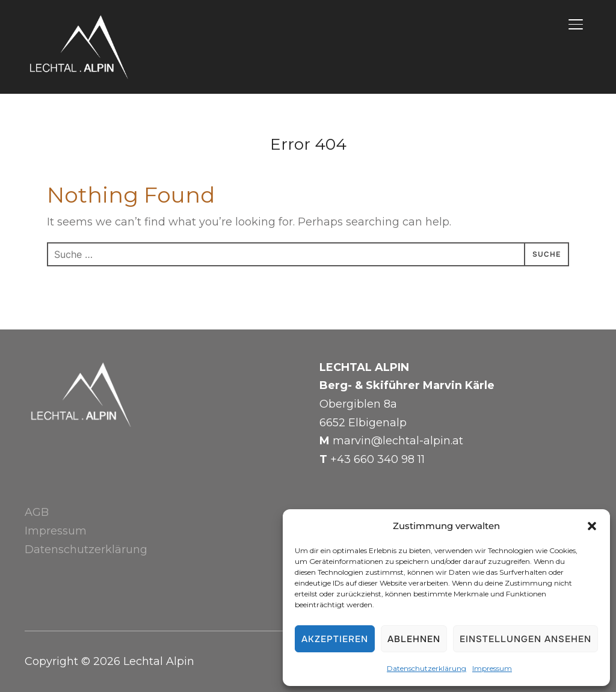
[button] (592, 526)
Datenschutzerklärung (427, 668)
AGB (37, 512)
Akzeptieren (335, 639)
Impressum (492, 668)
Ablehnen (414, 639)
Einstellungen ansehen (525, 639)
